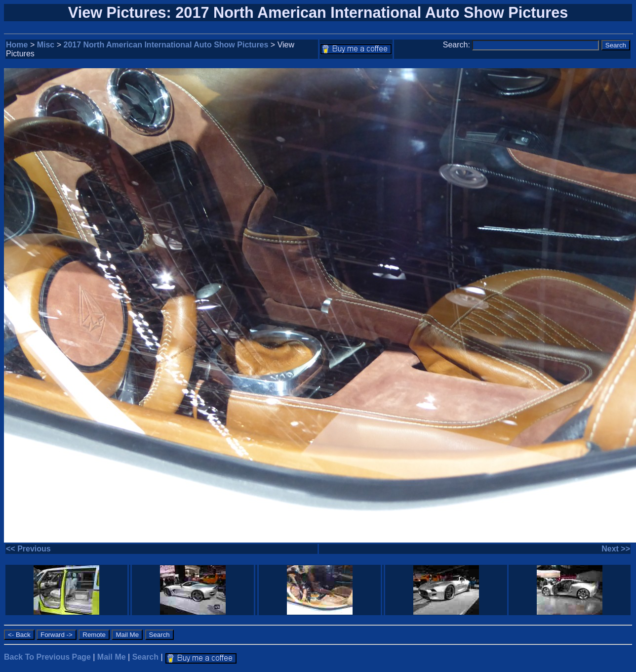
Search (145, 657)
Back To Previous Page (47, 657)
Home (17, 45)
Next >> (616, 549)
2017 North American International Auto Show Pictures (166, 45)
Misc (46, 45)
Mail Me (112, 657)
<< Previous (28, 549)
